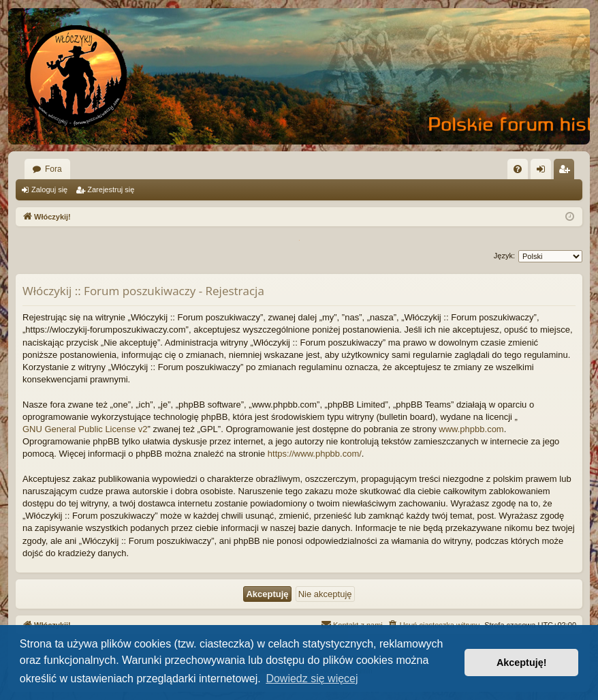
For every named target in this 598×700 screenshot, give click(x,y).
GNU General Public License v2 (85, 429)
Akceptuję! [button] (522, 663)
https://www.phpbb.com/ (315, 454)
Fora (53, 169)
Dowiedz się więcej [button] (312, 679)
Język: (504, 256)
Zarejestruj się (111, 189)
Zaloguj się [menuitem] (544, 172)
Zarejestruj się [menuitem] (567, 172)
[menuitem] (518, 169)
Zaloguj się (49, 189)
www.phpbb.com (471, 429)
